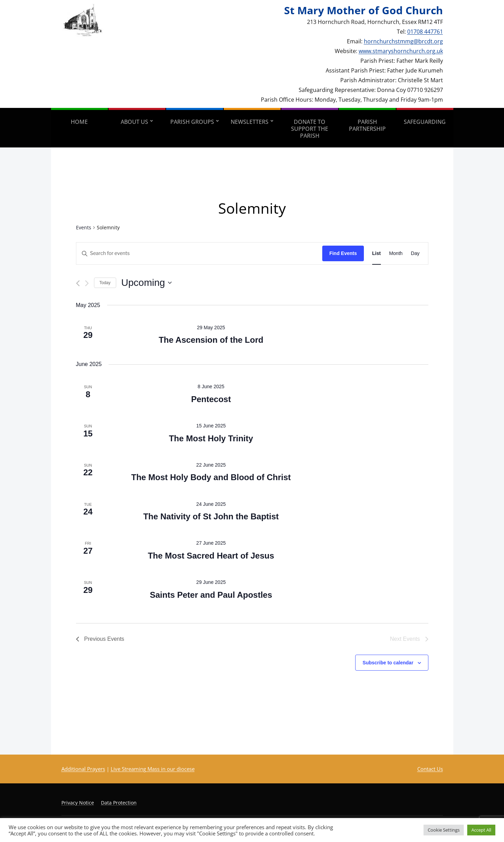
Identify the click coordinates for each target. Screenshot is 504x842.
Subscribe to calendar (388, 663)
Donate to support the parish (310, 129)
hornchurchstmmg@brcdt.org (403, 41)
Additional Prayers (83, 769)
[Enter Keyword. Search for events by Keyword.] (199, 253)
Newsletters (250, 122)
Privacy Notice (78, 803)
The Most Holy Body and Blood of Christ (211, 477)
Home (79, 122)
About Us (134, 122)
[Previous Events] (78, 283)
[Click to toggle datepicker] (147, 283)
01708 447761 (425, 32)
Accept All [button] (481, 830)
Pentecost (211, 399)
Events (84, 227)
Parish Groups (192, 122)
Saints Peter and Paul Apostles (211, 595)
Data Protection (119, 803)
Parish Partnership (367, 125)
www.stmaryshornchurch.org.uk (401, 51)
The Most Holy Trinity (211, 438)
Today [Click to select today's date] (105, 283)
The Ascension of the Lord (211, 340)
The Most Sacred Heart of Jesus (211, 556)
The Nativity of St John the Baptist (211, 516)
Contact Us (430, 769)
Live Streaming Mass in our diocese (153, 769)
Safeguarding (425, 122)
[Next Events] (87, 283)
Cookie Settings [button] (444, 830)
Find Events (343, 253)
